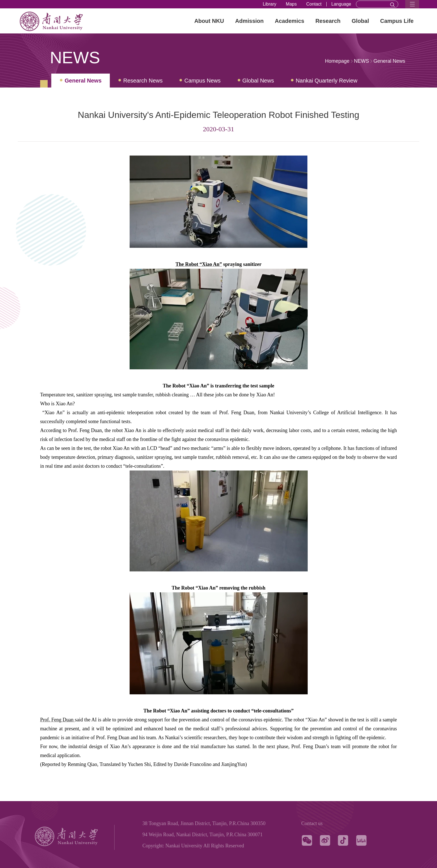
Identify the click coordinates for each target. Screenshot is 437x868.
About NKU (209, 21)
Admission (249, 21)
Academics (290, 21)
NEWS (361, 61)
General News (389, 61)
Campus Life (397, 21)
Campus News (202, 81)
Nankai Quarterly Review (326, 81)
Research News (143, 81)
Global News (258, 81)
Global (360, 21)
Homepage (337, 61)
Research (328, 21)
